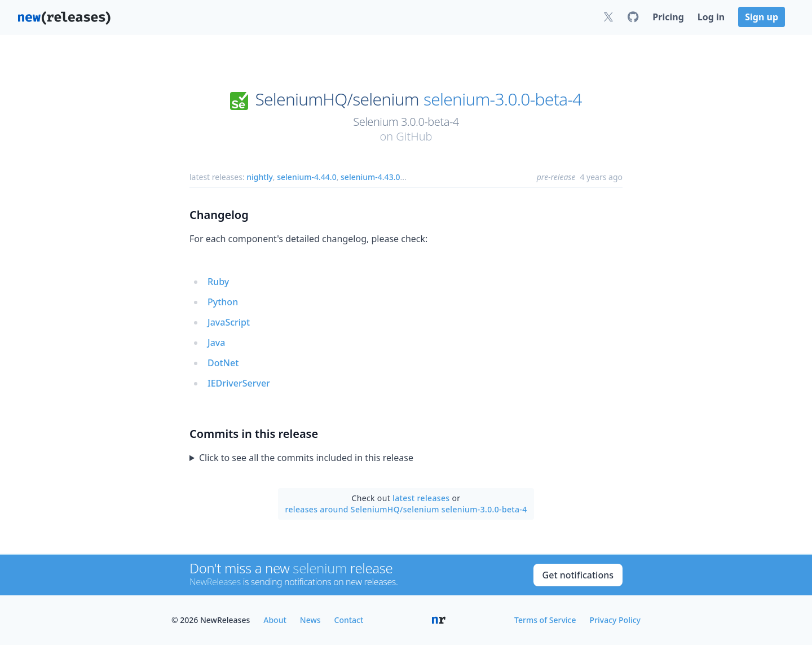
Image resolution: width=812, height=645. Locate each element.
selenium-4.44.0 (306, 177)
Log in (711, 17)
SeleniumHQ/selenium (337, 99)
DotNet (223, 363)
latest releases (421, 498)
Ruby (218, 282)
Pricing (668, 17)
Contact (349, 620)
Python (223, 302)
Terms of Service (545, 620)
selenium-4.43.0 (370, 177)
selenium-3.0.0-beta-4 (503, 99)
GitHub (414, 136)
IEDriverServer (239, 383)
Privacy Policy (615, 620)
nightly (260, 177)
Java (216, 343)
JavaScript (229, 322)
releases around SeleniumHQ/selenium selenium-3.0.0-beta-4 (406, 509)
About (275, 620)
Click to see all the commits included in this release (306, 458)
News (310, 620)
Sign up (762, 17)
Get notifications (578, 575)
